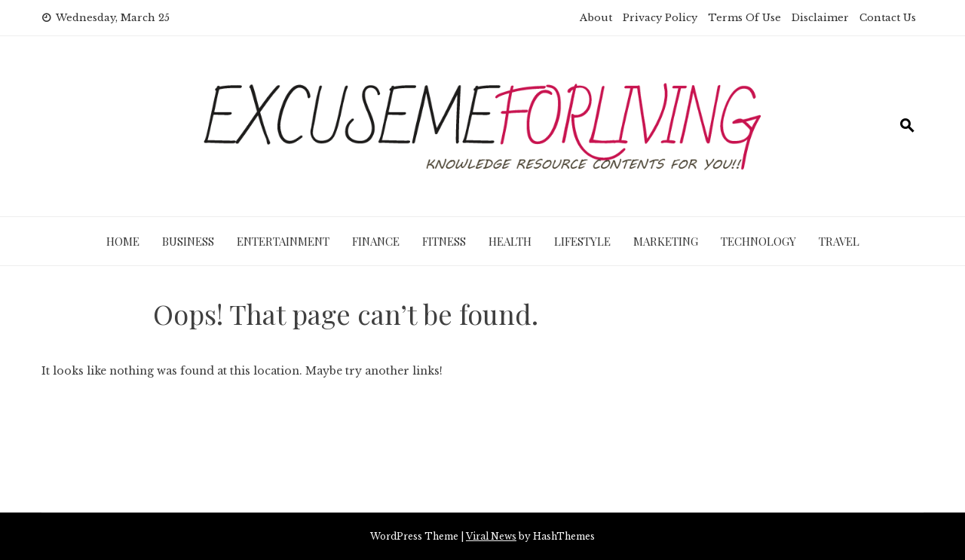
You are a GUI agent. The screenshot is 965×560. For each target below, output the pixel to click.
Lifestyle (582, 241)
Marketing (666, 241)
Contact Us (888, 18)
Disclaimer (820, 18)
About (596, 18)
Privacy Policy (660, 18)
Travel (839, 241)
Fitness (444, 241)
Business (188, 241)
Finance (376, 241)
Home (123, 241)
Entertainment (283, 241)
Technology (758, 241)
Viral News (491, 536)
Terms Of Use (744, 18)
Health (510, 241)
